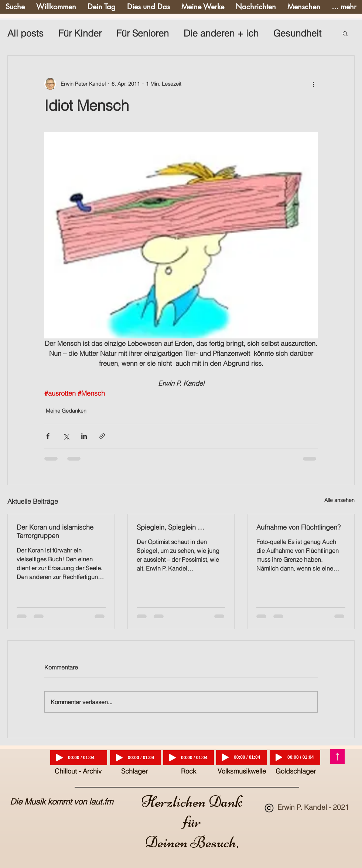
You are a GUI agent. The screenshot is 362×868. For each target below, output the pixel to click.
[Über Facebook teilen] (48, 436)
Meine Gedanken (66, 411)
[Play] (59, 758)
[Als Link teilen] (102, 436)
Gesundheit (297, 33)
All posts (25, 33)
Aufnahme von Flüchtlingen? (298, 527)
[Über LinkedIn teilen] (84, 436)
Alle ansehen (339, 500)
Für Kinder (80, 33)
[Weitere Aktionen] (313, 84)
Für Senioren (143, 33)
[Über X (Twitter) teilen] (66, 436)
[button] (345, 33)
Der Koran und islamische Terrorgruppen (55, 531)
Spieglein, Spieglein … (170, 527)
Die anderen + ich (221, 33)
